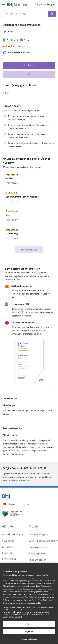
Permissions (8, 553)
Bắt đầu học (29, 65)
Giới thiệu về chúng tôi (13, 534)
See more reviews (29, 250)
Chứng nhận (8, 541)
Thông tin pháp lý (37, 554)
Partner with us (9, 559)
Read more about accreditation (17, 480)
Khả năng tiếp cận (38, 560)
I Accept (29, 624)
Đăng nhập (40, 5)
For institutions (9, 547)
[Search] (25, 14)
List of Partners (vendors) (12, 617)
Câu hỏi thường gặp (38, 534)
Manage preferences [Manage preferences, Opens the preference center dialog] (29, 639)
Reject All (29, 632)
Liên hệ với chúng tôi (39, 547)
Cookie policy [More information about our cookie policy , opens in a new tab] (48, 600)
